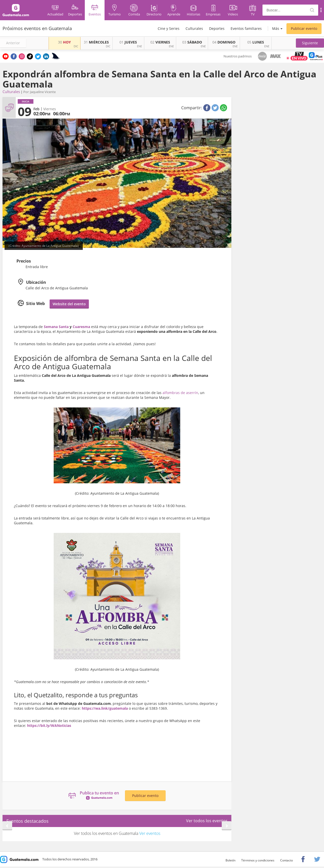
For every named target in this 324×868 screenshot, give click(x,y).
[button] (310, 43)
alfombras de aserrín (180, 393)
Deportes (217, 28)
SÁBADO (192, 42)
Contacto (287, 860)
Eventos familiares (246, 28)
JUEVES (128, 42)
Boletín (230, 860)
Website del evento (69, 304)
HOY (64, 42)
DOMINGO (224, 42)
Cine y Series (169, 28)
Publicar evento (304, 28)
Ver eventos (150, 833)
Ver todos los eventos (207, 821)
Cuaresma (81, 327)
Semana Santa (56, 327)
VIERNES (160, 42)
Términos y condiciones (258, 860)
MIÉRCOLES (96, 42)
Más (276, 28)
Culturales (194, 28)
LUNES (256, 42)
